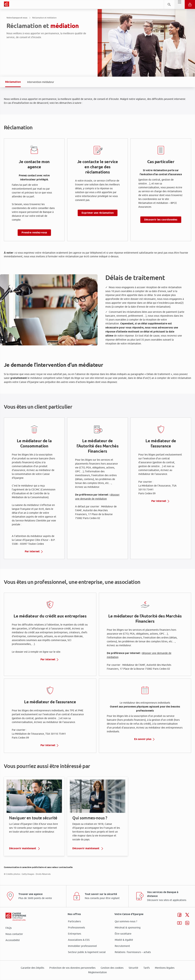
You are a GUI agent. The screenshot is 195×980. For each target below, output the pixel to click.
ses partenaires (99, 463)
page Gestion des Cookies (81, 517)
